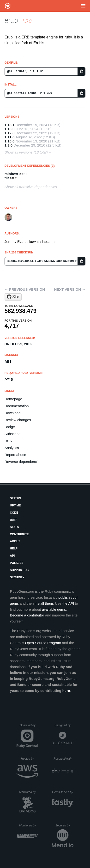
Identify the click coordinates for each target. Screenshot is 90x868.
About (15, 541)
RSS (8, 441)
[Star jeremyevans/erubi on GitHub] (13, 297)
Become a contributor (27, 615)
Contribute (19, 534)
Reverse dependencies (23, 462)
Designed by (64, 725)
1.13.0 (10, 129)
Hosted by (30, 759)
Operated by (29, 727)
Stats (14, 527)
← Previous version (25, 289)
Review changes (18, 420)
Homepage (13, 399)
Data (14, 520)
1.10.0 (10, 141)
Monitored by (29, 792)
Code (14, 513)
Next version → (70, 289)
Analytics (12, 448)
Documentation (17, 406)
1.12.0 (10, 133)
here (66, 691)
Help (14, 548)
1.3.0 (9, 145)
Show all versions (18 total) (26, 152)
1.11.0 (10, 137)
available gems (54, 609)
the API (68, 603)
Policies (17, 563)
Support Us (19, 570)
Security (17, 577)
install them (44, 603)
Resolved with (63, 759)
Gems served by (63, 792)
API (12, 556)
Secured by (64, 825)
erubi (12, 20)
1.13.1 (10, 125)
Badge (10, 427)
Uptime (15, 505)
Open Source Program (43, 643)
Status (15, 498)
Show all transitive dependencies (31, 187)
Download (13, 413)
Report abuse (15, 455)
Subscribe (13, 434)
